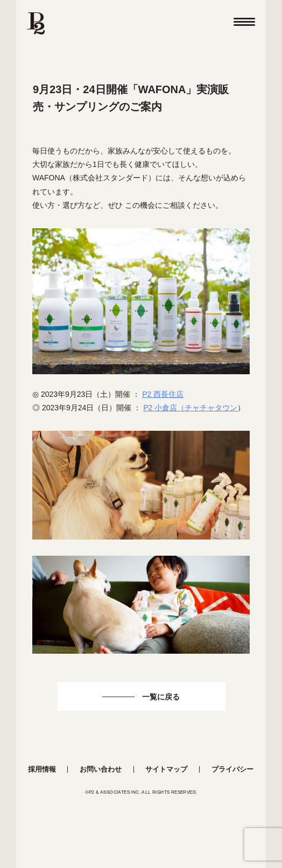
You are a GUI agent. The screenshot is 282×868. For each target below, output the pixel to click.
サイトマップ (166, 769)
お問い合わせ (101, 769)
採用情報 (42, 769)
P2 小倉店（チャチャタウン (190, 408)
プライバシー (232, 769)
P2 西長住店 (163, 394)
